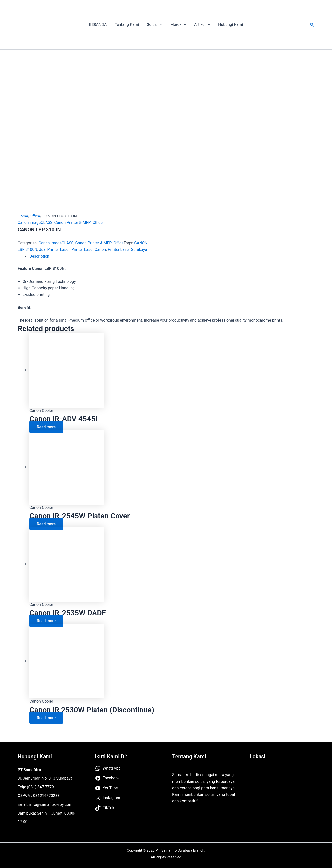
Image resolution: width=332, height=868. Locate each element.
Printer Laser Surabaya (128, 250)
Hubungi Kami (231, 25)
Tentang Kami (127, 25)
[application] (160, 25)
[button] (312, 25)
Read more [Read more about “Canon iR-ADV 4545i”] (46, 427)
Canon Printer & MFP (73, 223)
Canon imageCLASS (35, 223)
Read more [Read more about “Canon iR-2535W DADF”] (46, 621)
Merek (178, 25)
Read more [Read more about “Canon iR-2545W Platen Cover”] (46, 524)
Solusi (155, 25)
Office (35, 216)
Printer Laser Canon (89, 250)
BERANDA (98, 25)
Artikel (202, 25)
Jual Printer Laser (54, 250)
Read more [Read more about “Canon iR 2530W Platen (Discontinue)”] (46, 718)
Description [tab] (39, 256)
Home (23, 216)
